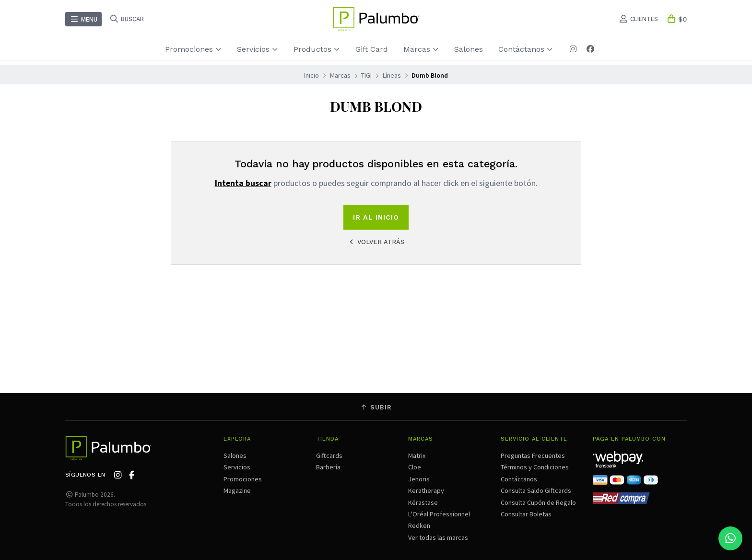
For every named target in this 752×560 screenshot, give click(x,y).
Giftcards (329, 455)
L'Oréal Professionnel (439, 514)
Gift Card (372, 49)
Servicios (258, 49)
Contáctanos (526, 49)
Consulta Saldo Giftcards (536, 490)
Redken (419, 525)
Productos (317, 49)
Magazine (237, 490)
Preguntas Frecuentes (533, 455)
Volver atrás (376, 242)
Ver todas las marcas (438, 537)
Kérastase (423, 502)
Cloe (415, 467)
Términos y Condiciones (535, 467)
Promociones (193, 49)
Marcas (421, 49)
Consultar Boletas (526, 514)
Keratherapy (426, 490)
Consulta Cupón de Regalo (538, 502)
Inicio (311, 75)
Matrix (417, 455)
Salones (469, 49)
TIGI (366, 75)
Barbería (328, 467)
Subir (376, 407)
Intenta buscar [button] (243, 183)
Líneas (392, 75)
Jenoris (419, 479)
